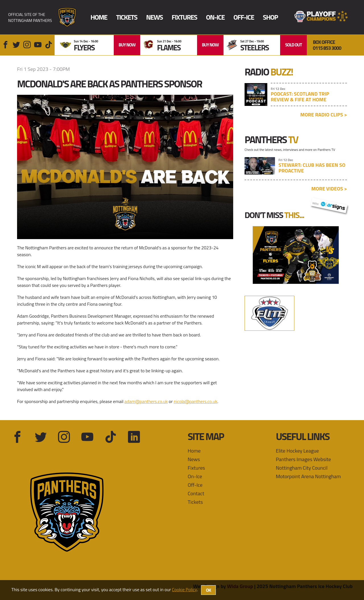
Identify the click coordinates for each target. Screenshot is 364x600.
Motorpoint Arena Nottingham (308, 476)
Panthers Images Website (303, 459)
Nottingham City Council (302, 468)
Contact (196, 493)
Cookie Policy (184, 589)
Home (99, 17)
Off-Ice (244, 17)
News (155, 17)
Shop (270, 17)
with (329, 205)
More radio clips (324, 115)
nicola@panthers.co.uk (196, 401)
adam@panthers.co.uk (146, 401)
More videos (329, 189)
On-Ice (215, 17)
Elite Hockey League (297, 451)
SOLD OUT (294, 45)
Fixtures (184, 17)
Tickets (127, 17)
